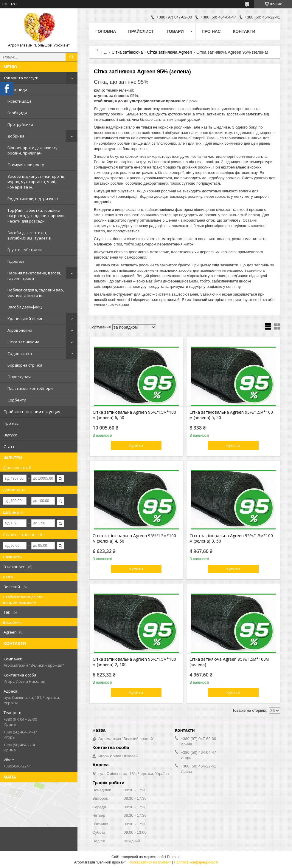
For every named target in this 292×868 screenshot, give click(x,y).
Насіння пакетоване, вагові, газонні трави (34, 276)
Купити (136, 445)
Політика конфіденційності (196, 862)
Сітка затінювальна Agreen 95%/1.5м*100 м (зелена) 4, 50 (134, 538)
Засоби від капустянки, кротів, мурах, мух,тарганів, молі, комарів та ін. (36, 182)
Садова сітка (20, 353)
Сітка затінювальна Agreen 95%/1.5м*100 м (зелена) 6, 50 (134, 415)
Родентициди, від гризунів (33, 199)
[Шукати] (72, 57)
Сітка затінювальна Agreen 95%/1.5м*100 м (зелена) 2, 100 (134, 662)
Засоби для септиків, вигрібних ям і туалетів (29, 235)
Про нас (11, 423)
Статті (10, 447)
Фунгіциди (17, 89)
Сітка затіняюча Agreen (170, 52)
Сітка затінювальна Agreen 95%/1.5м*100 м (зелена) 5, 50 (231, 415)
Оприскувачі (20, 377)
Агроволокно (20, 330)
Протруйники (20, 124)
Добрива (16, 136)
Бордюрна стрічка (25, 365)
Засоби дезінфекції (25, 307)
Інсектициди (19, 101)
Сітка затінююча (23, 342)
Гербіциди (17, 113)
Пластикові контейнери (30, 388)
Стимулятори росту (26, 165)
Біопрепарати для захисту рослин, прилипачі (32, 150)
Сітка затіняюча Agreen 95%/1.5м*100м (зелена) (229, 662)
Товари (175, 31)
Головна (106, 31)
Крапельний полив (25, 319)
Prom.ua (174, 857)
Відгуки (10, 435)
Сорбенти (17, 400)
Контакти (244, 31)
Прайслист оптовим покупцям (32, 412)
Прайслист (141, 31)
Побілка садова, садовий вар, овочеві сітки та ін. (36, 293)
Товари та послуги (21, 78)
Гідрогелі (16, 261)
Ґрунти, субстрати (25, 250)
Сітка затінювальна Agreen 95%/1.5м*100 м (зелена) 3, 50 (231, 538)
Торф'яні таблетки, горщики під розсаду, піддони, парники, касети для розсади (36, 216)
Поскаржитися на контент (150, 862)
